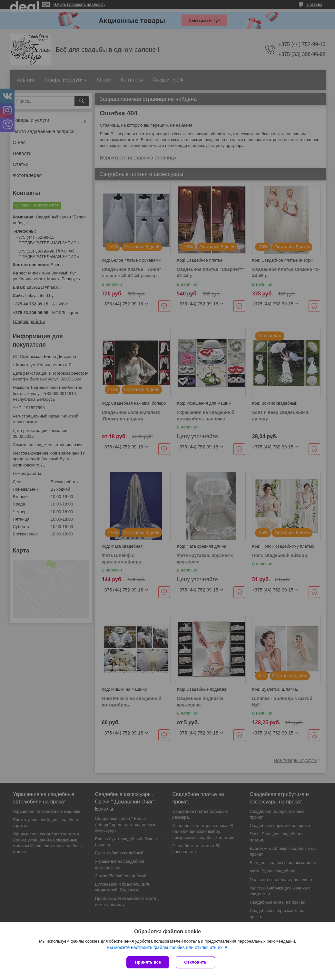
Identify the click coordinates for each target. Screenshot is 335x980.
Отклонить (195, 962)
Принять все (148, 962)
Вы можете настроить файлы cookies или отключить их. (165, 947)
